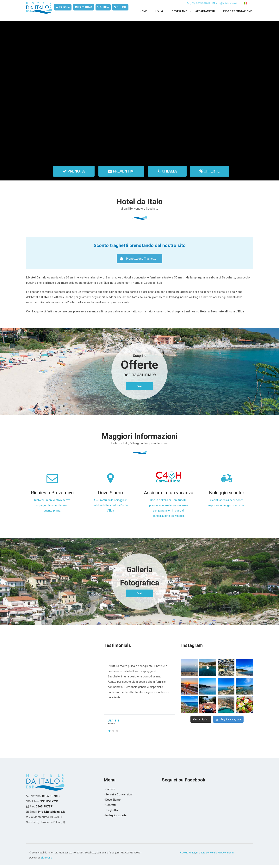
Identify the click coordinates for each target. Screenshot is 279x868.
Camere (110, 792)
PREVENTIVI (121, 174)
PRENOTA (63, 12)
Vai (139, 389)
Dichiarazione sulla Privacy (211, 855)
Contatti (111, 808)
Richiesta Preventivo (52, 496)
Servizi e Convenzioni (119, 797)
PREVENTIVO (84, 12)
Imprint (231, 855)
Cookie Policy (188, 855)
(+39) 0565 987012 (200, 7)
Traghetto (112, 813)
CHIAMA (103, 12)
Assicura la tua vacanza (169, 496)
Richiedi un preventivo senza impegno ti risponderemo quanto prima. (52, 508)
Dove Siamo (110, 496)
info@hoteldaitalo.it (227, 7)
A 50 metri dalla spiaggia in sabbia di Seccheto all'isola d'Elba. (111, 508)
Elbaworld (46, 861)
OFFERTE (121, 12)
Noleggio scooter (227, 496)
